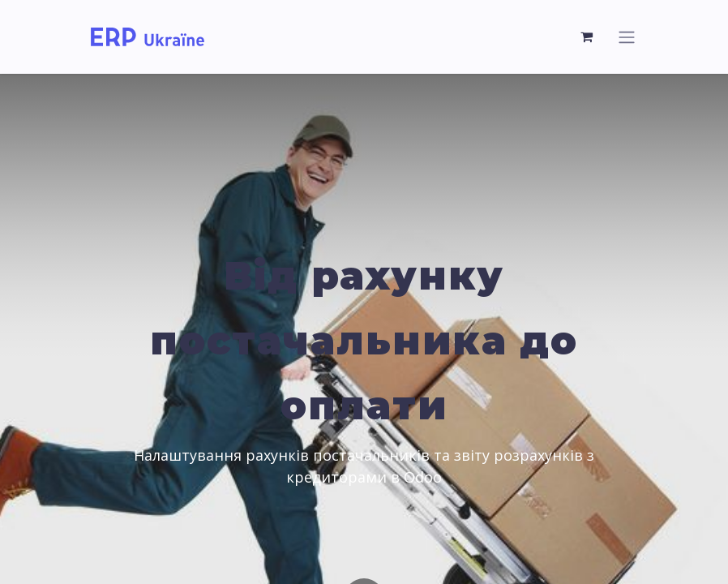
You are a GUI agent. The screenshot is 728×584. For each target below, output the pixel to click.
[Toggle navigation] (627, 37)
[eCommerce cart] (587, 36)
